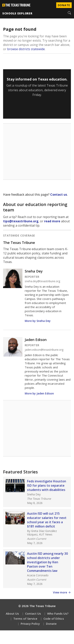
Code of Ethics (54, 619)
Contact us (59, 195)
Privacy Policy (30, 624)
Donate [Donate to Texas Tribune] (64, 5)
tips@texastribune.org (21, 221)
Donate (51, 624)
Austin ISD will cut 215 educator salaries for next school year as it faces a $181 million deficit (47, 520)
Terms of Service (25, 619)
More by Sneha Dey (38, 321)
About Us (12, 613)
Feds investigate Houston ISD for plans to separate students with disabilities (47, 485)
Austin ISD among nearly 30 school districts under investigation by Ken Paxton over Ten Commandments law (47, 562)
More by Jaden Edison (39, 393)
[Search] (69, 13)
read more (52, 221)
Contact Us (33, 613)
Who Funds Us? (58, 613)
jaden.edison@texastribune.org (44, 350)
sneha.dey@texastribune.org (42, 281)
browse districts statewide (26, 49)
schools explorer (17, 13)
